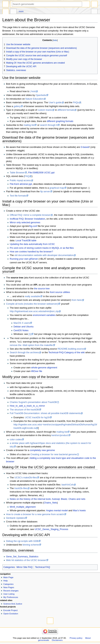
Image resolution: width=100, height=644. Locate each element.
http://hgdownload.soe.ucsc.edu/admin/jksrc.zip (34, 311)
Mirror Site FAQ (24, 567)
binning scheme (31, 545)
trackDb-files (21, 488)
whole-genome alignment (44, 368)
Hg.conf (33, 226)
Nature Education (34, 99)
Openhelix (41, 95)
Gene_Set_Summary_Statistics (22, 557)
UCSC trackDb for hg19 (37, 417)
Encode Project (10, 610)
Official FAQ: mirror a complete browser (30, 215)
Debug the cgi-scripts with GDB (22, 541)
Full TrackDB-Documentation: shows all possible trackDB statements (45, 413)
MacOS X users (22, 323)
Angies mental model (57, 511)
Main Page (8, 577)
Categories (9, 567)
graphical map (57, 188)
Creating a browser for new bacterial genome (54, 454)
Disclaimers (57, 640)
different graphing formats (60, 121)
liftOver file (37, 371)
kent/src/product (60, 435)
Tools (94, 12)
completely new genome (42, 450)
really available (32, 296)
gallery (17, 106)
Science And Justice (13, 604)
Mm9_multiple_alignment (23, 507)
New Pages (9, 587)
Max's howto (79, 511)
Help (5, 581)
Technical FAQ (42, 567)
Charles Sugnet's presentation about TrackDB (33, 402)
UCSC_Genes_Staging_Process (51, 529)
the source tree (42, 289)
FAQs (76, 103)
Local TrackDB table (26, 241)
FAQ (27, 176)
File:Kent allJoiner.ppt (21, 184)
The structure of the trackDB (24, 410)
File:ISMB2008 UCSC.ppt (41, 173)
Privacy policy (76, 638)
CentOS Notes (21, 330)
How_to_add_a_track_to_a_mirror (27, 406)
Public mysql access (20, 180)
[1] (30, 334)
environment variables (44, 315)
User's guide (55, 103)
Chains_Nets (50, 503)
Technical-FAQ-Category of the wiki (66, 352)
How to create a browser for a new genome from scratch (35, 514)
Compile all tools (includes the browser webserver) (32, 304)
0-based (85, 147)
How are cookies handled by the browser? (31, 252)
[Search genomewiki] (47, 4)
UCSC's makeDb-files (26, 478)
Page (6, 12)
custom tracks (45, 110)
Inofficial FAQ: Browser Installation (27, 219)
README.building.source (71, 349)
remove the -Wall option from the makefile (31, 345)
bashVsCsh (67, 485)
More (21, 11)
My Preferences (11, 597)
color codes (16, 440)
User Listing (9, 594)
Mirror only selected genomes (25, 222)
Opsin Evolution (11, 614)
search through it (49, 125)
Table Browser (17, 173)
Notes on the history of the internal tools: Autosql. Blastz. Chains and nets (48, 499)
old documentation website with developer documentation (44, 255)
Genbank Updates (15, 518)
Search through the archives (24, 352)
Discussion (13, 12)
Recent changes (11, 591)
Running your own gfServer (24, 259)
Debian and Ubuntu (24, 327)
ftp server (45, 192)
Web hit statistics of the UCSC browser (26, 560)
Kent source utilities (60, 292)
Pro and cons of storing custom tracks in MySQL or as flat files (42, 248)
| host (33, 91)
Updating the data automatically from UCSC (32, 244)
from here (77, 300)
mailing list (29, 125)
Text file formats (18, 196)
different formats (66, 110)
